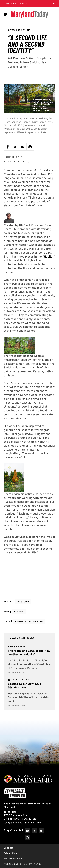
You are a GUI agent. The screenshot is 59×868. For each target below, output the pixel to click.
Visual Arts (19, 612)
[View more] (20, 680)
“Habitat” (49, 256)
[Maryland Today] (29, 15)
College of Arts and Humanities (29, 621)
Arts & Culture (23, 602)
